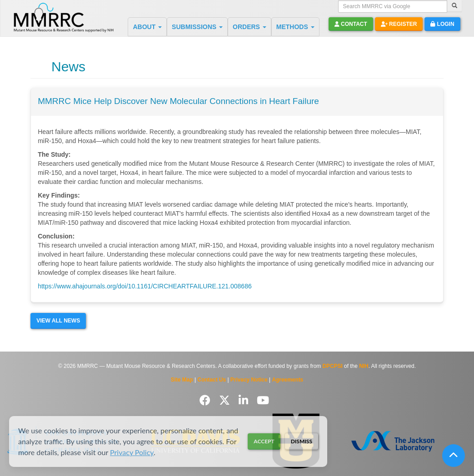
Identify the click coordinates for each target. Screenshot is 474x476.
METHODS (295, 27)
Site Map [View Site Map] (182, 380)
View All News (58, 321)
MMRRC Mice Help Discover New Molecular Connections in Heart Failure (178, 101)
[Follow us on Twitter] (226, 400)
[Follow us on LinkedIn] (245, 400)
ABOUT (147, 27)
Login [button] (442, 24)
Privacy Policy (132, 452)
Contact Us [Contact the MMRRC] (212, 380)
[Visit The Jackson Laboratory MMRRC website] (393, 441)
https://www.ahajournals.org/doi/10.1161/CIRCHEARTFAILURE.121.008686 (145, 286)
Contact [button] (351, 24)
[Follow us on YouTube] (263, 400)
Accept (264, 441)
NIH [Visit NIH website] (364, 366)
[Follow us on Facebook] (207, 400)
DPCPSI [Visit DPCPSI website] (333, 366)
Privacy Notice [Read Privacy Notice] (249, 380)
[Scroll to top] (454, 456)
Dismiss (302, 441)
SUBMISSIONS (197, 27)
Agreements (288, 380)
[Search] (454, 6)
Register (399, 24)
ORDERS (249, 27)
